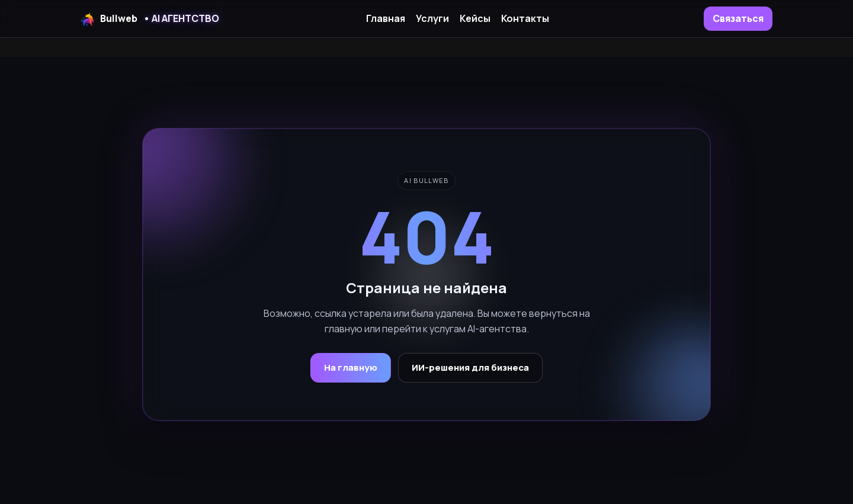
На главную (351, 367)
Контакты (525, 18)
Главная (386, 18)
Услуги (432, 18)
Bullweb (150, 19)
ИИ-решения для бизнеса (470, 367)
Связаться (738, 18)
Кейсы (475, 18)
